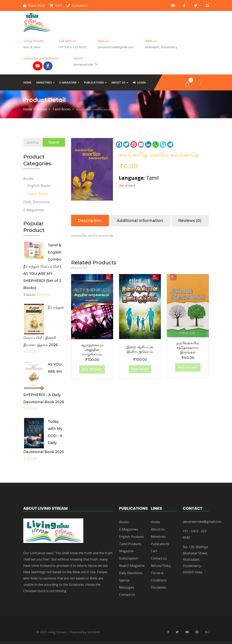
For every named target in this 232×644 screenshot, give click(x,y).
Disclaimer (159, 587)
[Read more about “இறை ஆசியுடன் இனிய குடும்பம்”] (140, 369)
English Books (39, 186)
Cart (56, 6)
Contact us (159, 558)
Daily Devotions (37, 202)
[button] (187, 84)
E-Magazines (34, 210)
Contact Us (77, 6)
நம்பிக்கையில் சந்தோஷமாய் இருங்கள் (188, 348)
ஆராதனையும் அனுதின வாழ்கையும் (92, 350)
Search (54, 142)
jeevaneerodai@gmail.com (202, 522)
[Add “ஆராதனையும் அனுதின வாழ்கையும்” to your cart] (92, 369)
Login (139, 82)
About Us (120, 82)
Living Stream (57, 632)
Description (90, 221)
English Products (131, 537)
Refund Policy (161, 566)
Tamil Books (62, 109)
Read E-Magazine (132, 566)
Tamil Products (130, 544)
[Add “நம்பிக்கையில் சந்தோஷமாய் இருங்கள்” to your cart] (188, 367)
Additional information (140, 221)
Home (27, 82)
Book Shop (34, 6)
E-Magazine (69, 82)
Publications (95, 82)
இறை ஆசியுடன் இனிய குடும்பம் (140, 349)
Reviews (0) (190, 221)
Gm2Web (93, 632)
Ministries (46, 82)
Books (42, 109)
